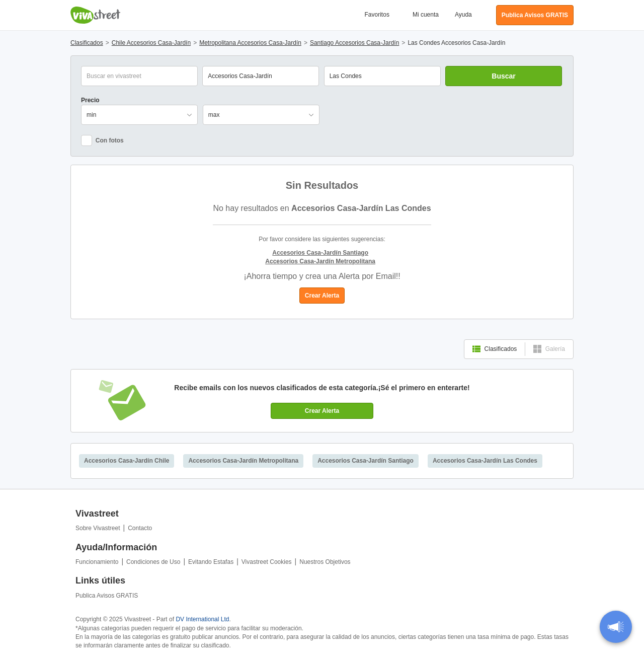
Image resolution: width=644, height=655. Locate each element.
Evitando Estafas (211, 562)
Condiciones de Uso (153, 562)
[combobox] (382, 76)
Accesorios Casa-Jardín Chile (127, 461)
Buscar (503, 76)
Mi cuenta (426, 15)
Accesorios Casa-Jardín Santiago (366, 461)
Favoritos (377, 15)
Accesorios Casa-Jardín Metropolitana (243, 461)
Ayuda (463, 15)
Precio (90, 100)
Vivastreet (96, 15)
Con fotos (102, 140)
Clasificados (495, 349)
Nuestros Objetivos (325, 562)
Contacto (140, 528)
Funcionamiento (97, 562)
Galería (549, 349)
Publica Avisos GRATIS (107, 596)
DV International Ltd (202, 619)
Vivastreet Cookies (267, 562)
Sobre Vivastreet (98, 528)
